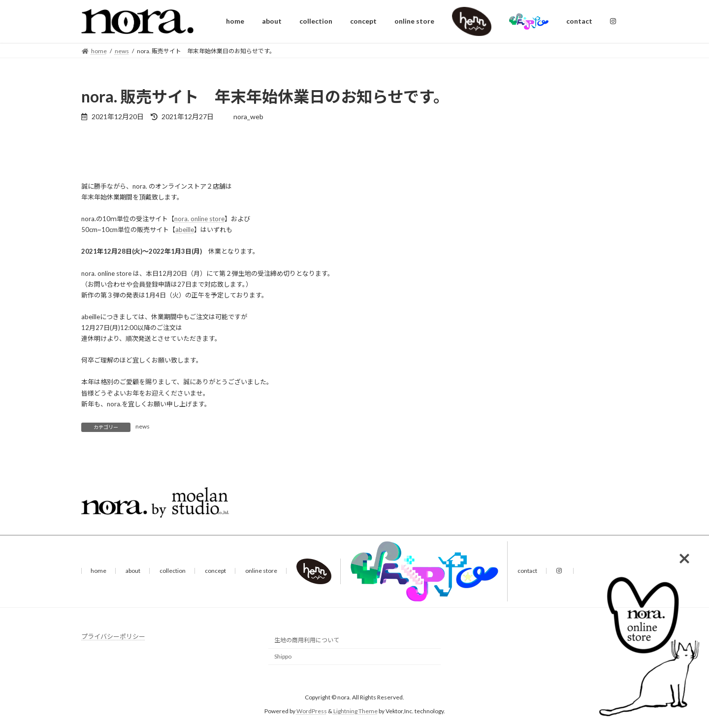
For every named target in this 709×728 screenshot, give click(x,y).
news (143, 426)
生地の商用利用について (307, 640)
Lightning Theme (355, 711)
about (133, 571)
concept (215, 571)
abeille (185, 230)
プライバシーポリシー (113, 636)
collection (173, 571)
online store (261, 571)
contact (527, 571)
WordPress (312, 711)
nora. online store (199, 219)
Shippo (283, 656)
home (98, 571)
